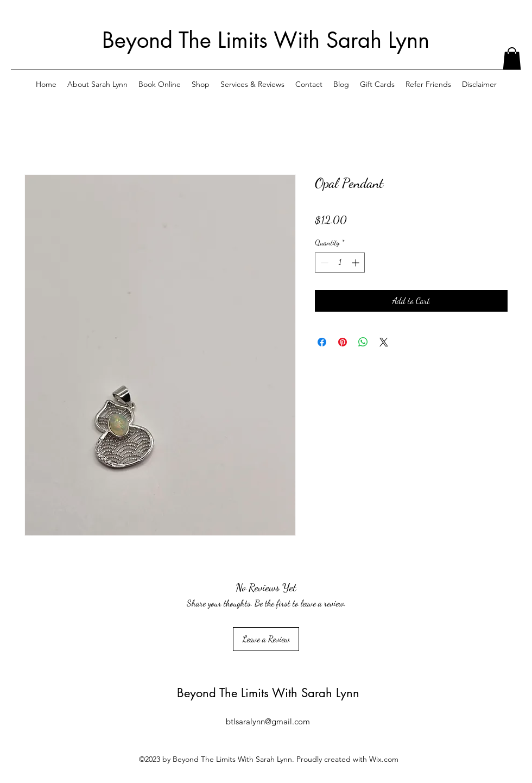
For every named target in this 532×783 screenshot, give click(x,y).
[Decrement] (323, 263)
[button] (512, 58)
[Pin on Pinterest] (343, 342)
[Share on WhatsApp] (363, 342)
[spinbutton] (340, 263)
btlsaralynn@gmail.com (268, 721)
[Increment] (356, 263)
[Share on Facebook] (322, 342)
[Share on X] (384, 342)
